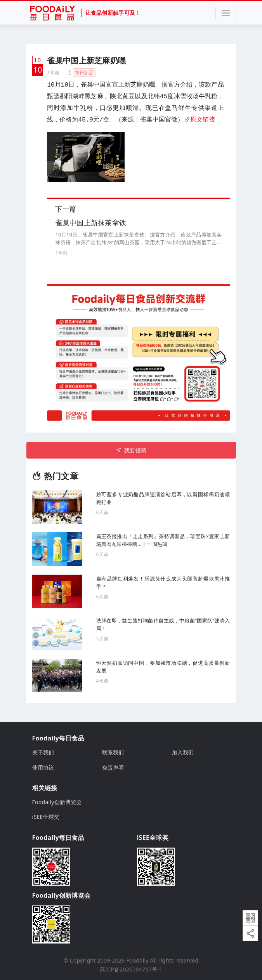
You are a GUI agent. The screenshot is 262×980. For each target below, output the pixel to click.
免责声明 (113, 767)
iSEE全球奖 (46, 817)
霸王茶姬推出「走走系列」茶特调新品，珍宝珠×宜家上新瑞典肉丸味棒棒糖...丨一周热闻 (163, 540)
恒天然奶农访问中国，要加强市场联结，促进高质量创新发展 (163, 667)
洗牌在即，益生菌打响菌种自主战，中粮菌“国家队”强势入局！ (163, 624)
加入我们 (183, 752)
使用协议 (43, 767)
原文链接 (200, 120)
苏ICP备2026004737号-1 (131, 969)
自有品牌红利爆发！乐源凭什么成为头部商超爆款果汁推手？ (163, 582)
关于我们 (43, 752)
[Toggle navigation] (226, 13)
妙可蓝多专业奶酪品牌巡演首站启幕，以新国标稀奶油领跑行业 (163, 498)
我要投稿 (131, 450)
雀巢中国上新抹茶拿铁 (91, 222)
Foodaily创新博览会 (57, 802)
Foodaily (138, 960)
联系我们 (113, 752)
